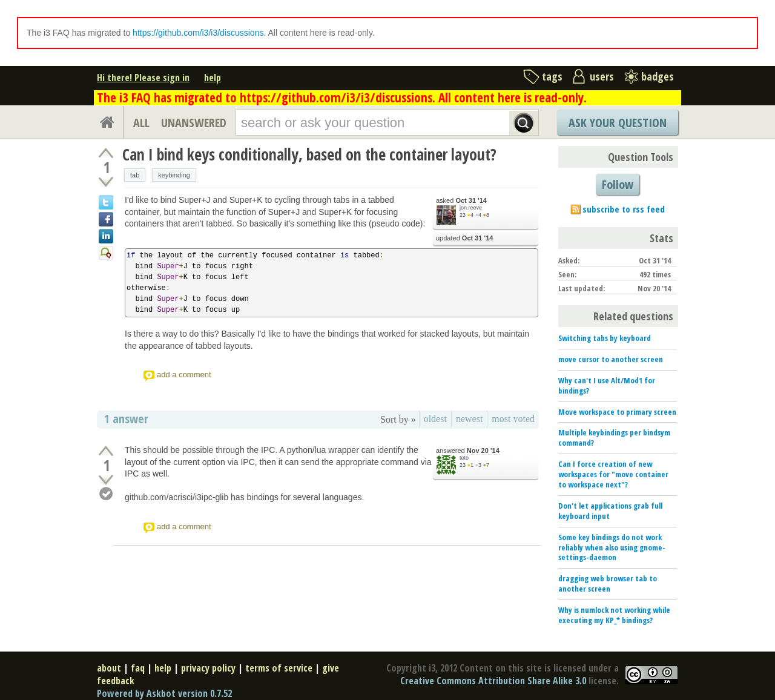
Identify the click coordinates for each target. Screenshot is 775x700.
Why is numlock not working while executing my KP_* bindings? (614, 615)
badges (658, 76)
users (602, 76)
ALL (141, 123)
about (109, 668)
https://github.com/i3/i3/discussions (198, 33)
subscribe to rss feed (624, 209)
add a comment (184, 375)
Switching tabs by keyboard (605, 338)
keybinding (174, 175)
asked (461, 201)
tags (552, 76)
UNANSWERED (194, 123)
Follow (618, 184)
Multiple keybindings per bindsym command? (614, 437)
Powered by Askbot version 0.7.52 (164, 693)
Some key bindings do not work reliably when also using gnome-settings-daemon (612, 547)
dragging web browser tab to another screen (608, 583)
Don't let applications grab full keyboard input (610, 511)
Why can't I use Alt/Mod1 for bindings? (607, 385)
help (213, 78)
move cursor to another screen (611, 359)
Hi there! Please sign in (143, 78)
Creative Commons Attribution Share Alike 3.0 (493, 681)
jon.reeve (471, 208)
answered (468, 451)
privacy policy (208, 668)
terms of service (279, 668)
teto (464, 458)
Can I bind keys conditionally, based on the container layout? (309, 154)
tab (135, 175)
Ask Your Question (618, 123)
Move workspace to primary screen (617, 412)
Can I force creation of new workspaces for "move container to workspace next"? (613, 474)
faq (138, 668)
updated (464, 238)
